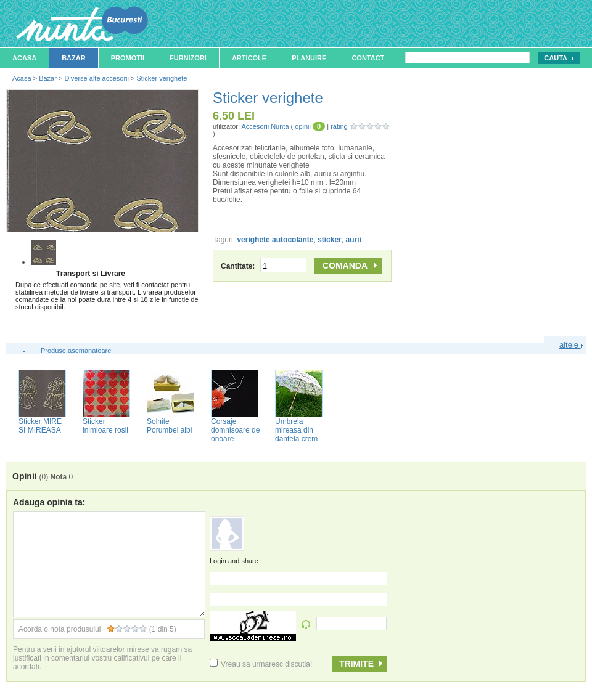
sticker (330, 240)
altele (571, 345)
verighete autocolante (275, 240)
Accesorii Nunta (265, 126)
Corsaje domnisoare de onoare (235, 430)
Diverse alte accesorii (97, 78)
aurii (353, 240)
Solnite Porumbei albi (169, 426)
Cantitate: (264, 266)
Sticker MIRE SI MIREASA (40, 426)
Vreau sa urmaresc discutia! (261, 664)
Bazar (74, 58)
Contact (368, 58)
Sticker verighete (162, 78)
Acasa (24, 58)
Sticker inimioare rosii (105, 426)
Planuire (309, 58)
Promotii (128, 58)
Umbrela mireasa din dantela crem (296, 430)
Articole (249, 58)
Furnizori (188, 58)
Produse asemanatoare (76, 351)
